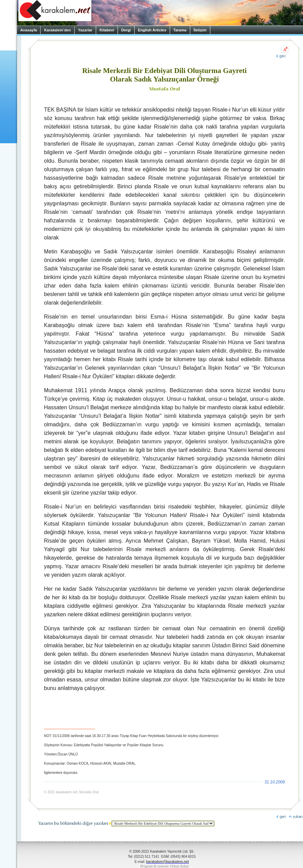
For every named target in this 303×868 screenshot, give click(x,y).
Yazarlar (85, 30)
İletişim (200, 30)
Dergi (126, 30)
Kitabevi (107, 30)
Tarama (180, 30)
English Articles (152, 30)
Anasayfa (29, 30)
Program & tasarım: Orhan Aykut (165, 866)
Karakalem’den (57, 30)
